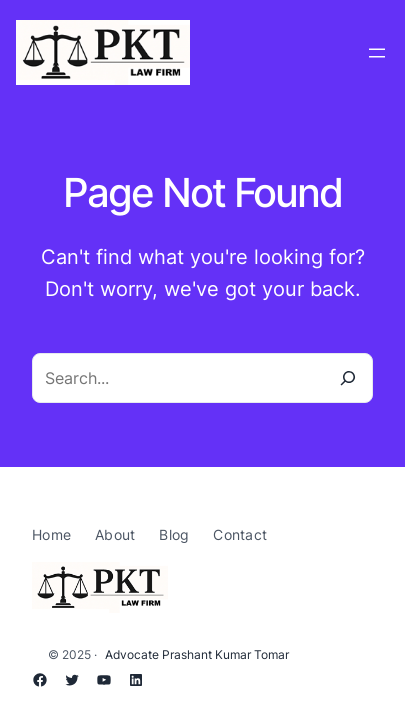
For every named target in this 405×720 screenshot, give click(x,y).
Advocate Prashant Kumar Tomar (197, 654)
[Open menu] (377, 53)
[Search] (348, 378)
